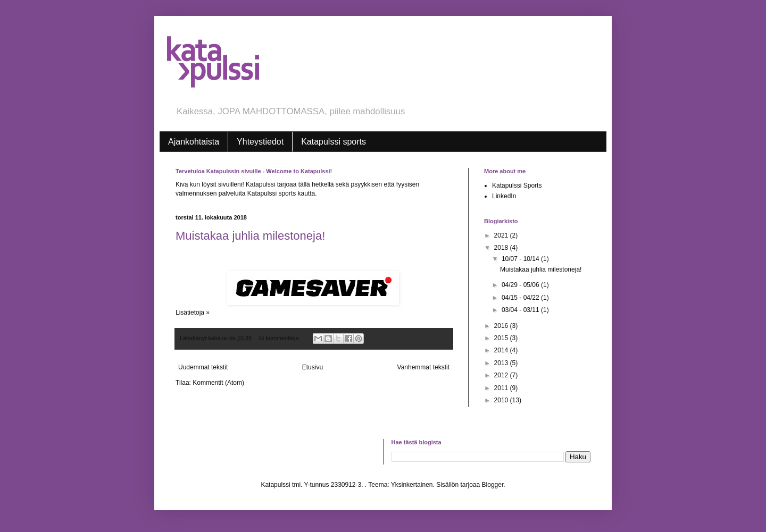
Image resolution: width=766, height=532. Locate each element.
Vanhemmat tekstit (423, 367)
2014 (502, 350)
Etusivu (313, 367)
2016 (502, 326)
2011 (502, 388)
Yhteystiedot (260, 142)
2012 (502, 375)
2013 (502, 363)
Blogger (493, 485)
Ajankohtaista (194, 142)
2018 (502, 248)
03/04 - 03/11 (521, 310)
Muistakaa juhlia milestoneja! (250, 236)
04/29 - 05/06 (521, 285)
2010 (502, 400)
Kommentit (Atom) (218, 383)
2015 (502, 338)
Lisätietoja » (193, 313)
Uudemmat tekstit (203, 367)
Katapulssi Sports (517, 185)
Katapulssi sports (334, 142)
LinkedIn (504, 196)
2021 (502, 235)
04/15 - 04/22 (521, 298)
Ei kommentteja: (280, 338)
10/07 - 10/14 (521, 259)
